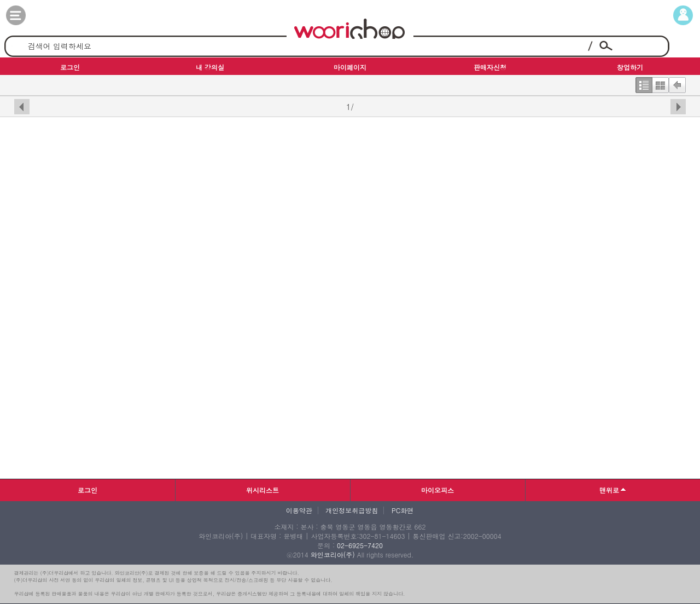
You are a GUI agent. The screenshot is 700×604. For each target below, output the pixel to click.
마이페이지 (673, 15)
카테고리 (27, 15)
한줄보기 (644, 83)
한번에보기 (660, 83)
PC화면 (402, 510)
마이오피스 (437, 490)
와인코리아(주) (333, 554)
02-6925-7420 (360, 545)
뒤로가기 (677, 83)
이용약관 (299, 510)
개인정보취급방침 (352, 510)
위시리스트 (262, 490)
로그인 (87, 490)
